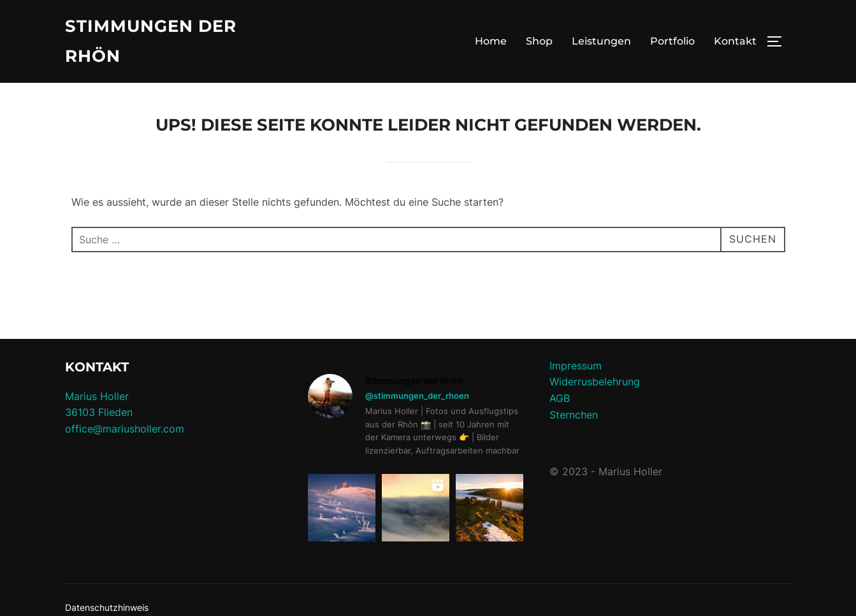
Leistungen (601, 41)
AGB (560, 398)
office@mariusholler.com (125, 429)
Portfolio (672, 41)
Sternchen (574, 415)
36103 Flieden (99, 412)
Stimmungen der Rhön (151, 41)
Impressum (576, 366)
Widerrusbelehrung (595, 382)
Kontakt (735, 41)
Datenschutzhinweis (107, 607)
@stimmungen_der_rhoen (417, 396)
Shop (539, 41)
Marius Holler (97, 396)
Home (491, 41)
